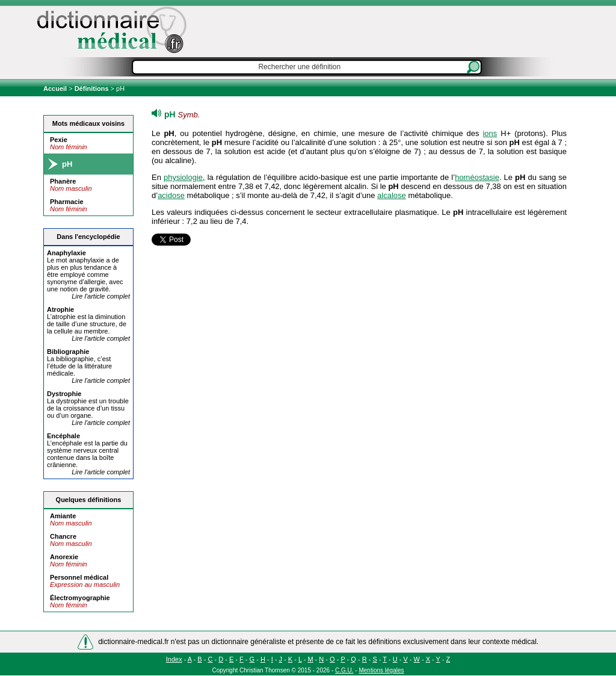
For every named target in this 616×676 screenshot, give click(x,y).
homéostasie (477, 177)
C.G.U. (344, 670)
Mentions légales (381, 670)
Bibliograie (68, 352)
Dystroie (64, 394)
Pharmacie (67, 202)
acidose (171, 195)
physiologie (183, 177)
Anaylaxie (66, 253)
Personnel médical (79, 577)
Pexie (59, 140)
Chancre (63, 536)
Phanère (63, 181)
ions (490, 133)
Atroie (60, 309)
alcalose (392, 195)
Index (174, 659)
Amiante (63, 516)
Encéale (63, 436)
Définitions (92, 88)
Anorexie (64, 557)
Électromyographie (80, 598)
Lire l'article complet (101, 296)
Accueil (56, 88)
